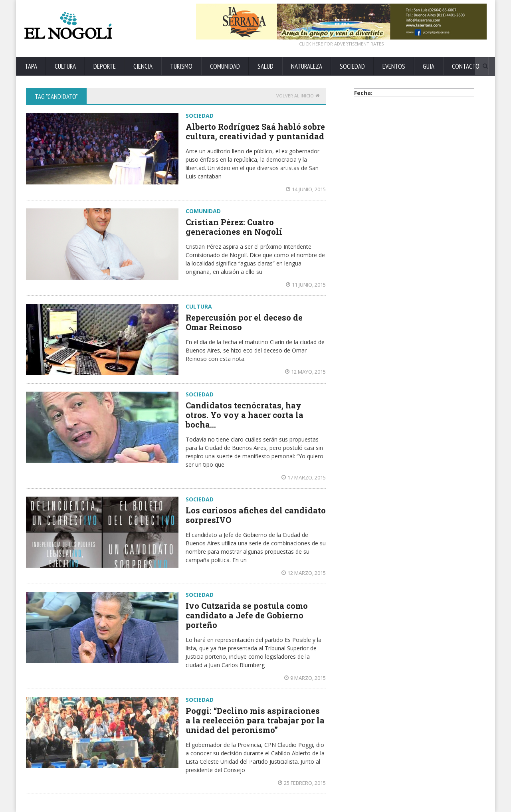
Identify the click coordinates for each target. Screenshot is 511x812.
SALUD (265, 66)
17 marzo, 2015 (304, 477)
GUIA (429, 66)
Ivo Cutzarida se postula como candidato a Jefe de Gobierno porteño (247, 615)
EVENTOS (394, 66)
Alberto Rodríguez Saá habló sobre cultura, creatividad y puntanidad (255, 131)
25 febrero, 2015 (302, 783)
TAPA (31, 66)
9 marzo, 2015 (305, 678)
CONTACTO (466, 66)
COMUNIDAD (225, 66)
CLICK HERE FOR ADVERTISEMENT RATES (341, 44)
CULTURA (65, 66)
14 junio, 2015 (306, 189)
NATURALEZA (307, 66)
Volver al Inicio (298, 96)
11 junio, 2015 (306, 285)
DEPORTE (105, 66)
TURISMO (181, 66)
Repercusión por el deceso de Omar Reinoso (244, 322)
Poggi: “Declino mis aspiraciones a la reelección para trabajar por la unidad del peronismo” (255, 720)
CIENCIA (143, 66)
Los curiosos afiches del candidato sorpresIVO (256, 515)
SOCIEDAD (352, 66)
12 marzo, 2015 (304, 573)
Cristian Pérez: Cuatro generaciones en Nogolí (234, 227)
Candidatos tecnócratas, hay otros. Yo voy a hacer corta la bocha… (245, 415)
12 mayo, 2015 (305, 372)
